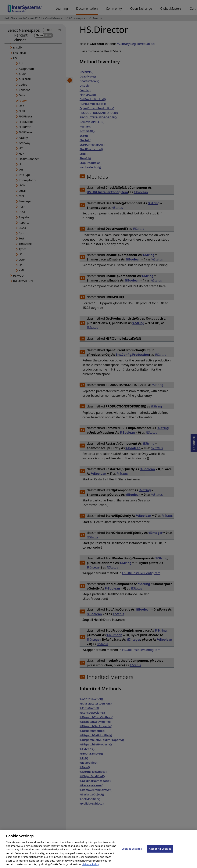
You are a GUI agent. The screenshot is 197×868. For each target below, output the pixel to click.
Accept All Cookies (160, 852)
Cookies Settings (132, 852)
